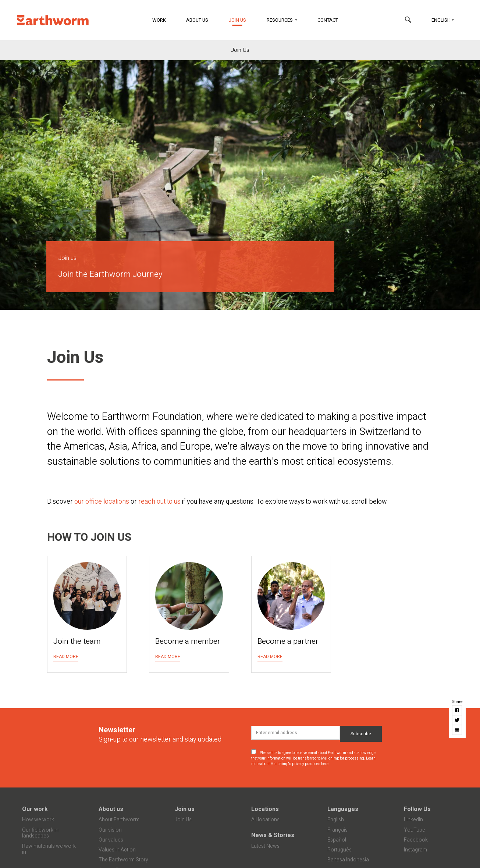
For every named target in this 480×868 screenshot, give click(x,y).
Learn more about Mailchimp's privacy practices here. (313, 761)
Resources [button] (280, 20)
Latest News (265, 846)
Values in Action (117, 850)
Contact (328, 20)
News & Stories (273, 835)
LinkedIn (413, 820)
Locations (265, 809)
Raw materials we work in (49, 849)
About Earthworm (119, 820)
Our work (35, 809)
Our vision (110, 830)
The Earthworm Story (123, 860)
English (441, 20)
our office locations (102, 502)
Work (159, 20)
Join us (185, 809)
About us (111, 809)
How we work (38, 820)
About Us (197, 20)
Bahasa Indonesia (348, 860)
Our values (111, 840)
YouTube (415, 830)
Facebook (416, 840)
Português (339, 850)
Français (337, 830)
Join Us (242, 20)
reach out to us (159, 502)
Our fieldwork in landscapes (40, 833)
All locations (265, 820)
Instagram (415, 850)
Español (337, 840)
